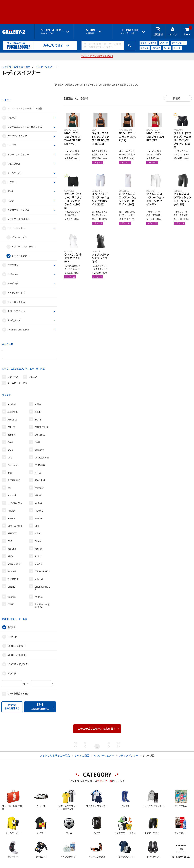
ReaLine (12, 533)
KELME (38, 480)
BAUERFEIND (41, 411)
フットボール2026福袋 (19, 215)
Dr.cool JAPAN (42, 442)
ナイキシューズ (179, 43)
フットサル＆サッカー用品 (16, 67)
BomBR (11, 419)
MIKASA (11, 495)
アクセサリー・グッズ (18, 206)
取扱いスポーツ (52, 31)
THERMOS (13, 564)
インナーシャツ (19, 233)
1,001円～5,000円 (16, 626)
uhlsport (39, 564)
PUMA (38, 526)
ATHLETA (12, 404)
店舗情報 (91, 31)
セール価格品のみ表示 (18, 674)
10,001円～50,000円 (18, 645)
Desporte (39, 434)
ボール (11, 187)
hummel (12, 480)
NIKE (37, 510)
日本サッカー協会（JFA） (42, 590)
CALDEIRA (40, 419)
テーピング (13, 280)
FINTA (38, 457)
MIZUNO (39, 495)
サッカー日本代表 (149, 43)
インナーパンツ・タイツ (24, 243)
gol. (9, 472)
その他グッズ (14, 316)
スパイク (164, 43)
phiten (38, 518)
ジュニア (33, 365)
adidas (38, 389)
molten (11, 503)
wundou (12, 581)
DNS (10, 442)
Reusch (38, 533)
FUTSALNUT (14, 465)
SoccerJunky (14, 548)
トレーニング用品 (16, 298)
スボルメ (156, 48)
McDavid (39, 488)
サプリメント (14, 261)
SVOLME (12, 556)
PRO (10, 526)
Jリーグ (177, 48)
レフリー (12, 178)
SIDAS (38, 541)
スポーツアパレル (16, 307)
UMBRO (11, 571)
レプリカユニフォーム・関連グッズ (25, 123)
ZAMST (11, 589)
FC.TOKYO (40, 450)
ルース (167, 48)
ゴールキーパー (15, 169)
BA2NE (38, 404)
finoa (10, 457)
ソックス (12, 141)
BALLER (11, 411)
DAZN (10, 434)
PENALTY (12, 518)
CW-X (10, 427)
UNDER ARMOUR (42, 572)
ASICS (38, 396)
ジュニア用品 (14, 160)
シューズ (12, 114)
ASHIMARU (13, 396)
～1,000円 (12, 617)
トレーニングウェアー (18, 151)
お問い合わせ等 (130, 31)
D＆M (37, 427)
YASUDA (39, 581)
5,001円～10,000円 (17, 636)
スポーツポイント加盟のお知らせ (97, 56)
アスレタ (145, 48)
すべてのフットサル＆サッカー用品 (25, 105)
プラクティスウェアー (18, 132)
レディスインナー (20, 252)
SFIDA (10, 541)
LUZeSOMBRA (15, 488)
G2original (40, 465)
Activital (12, 389)
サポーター (13, 270)
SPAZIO (38, 548)
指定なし (12, 608)
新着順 (177, 98)
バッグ (11, 197)
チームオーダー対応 (17, 371)
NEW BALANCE (15, 510)
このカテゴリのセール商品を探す (97, 709)
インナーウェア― (45, 67)
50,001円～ (13, 654)
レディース (13, 365)
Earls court (13, 450)
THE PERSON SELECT (18, 326)
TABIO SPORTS (42, 556)
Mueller (38, 503)
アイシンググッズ (16, 289)
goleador (39, 472)
